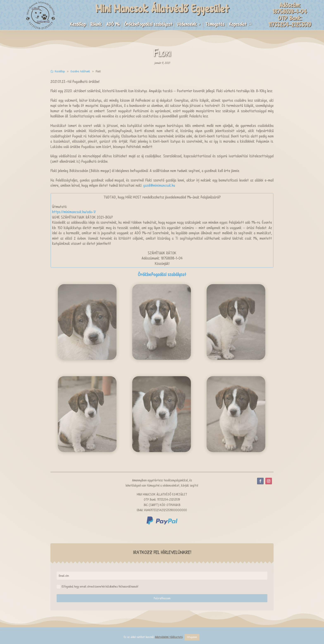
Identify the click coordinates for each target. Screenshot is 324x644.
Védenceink (187, 25)
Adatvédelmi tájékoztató (169, 637)
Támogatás (215, 25)
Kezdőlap (78, 25)
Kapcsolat (238, 25)
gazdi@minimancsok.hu (159, 185)
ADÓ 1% (113, 25)
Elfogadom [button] (192, 637)
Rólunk (96, 25)
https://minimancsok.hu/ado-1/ (74, 212)
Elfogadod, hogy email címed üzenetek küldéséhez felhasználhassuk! (97, 587)
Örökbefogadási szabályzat (148, 25)
